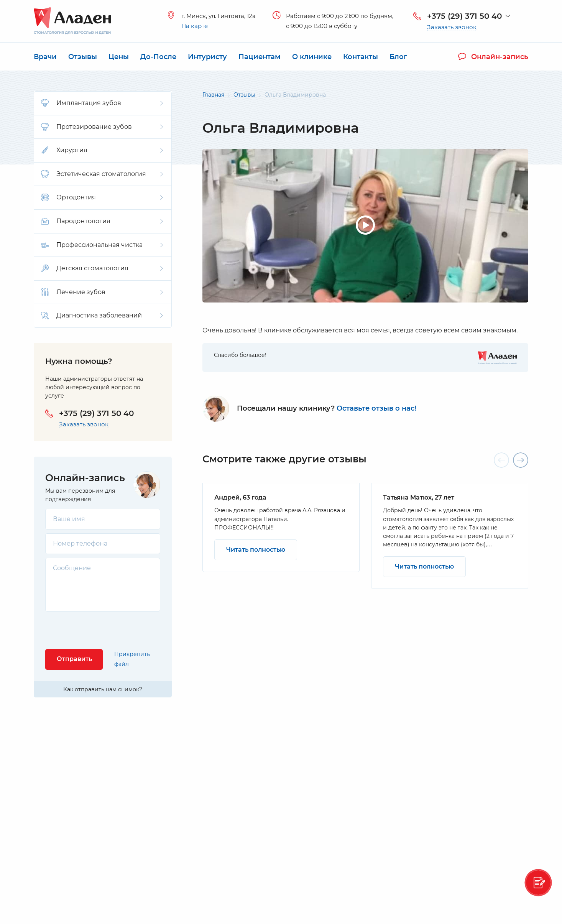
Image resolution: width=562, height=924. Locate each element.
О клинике (312, 57)
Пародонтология (102, 221)
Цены (119, 57)
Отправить (74, 659)
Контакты (361, 57)
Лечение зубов (102, 292)
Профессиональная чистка (102, 245)
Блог (398, 57)
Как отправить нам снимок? (103, 689)
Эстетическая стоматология (102, 174)
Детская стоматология (102, 268)
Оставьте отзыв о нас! (376, 409)
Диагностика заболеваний (102, 316)
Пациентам (260, 57)
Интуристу (207, 57)
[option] (281, 527)
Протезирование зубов (102, 127)
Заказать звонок (452, 27)
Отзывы (83, 57)
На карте (195, 26)
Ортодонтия (102, 197)
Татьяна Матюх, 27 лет (419, 497)
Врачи (45, 57)
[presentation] (104, 630)
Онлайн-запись (493, 57)
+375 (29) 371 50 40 (464, 16)
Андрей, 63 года (240, 497)
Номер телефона (80, 543)
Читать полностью (256, 550)
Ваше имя (69, 519)
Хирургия (102, 150)
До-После (158, 57)
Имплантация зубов (102, 103)
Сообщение (72, 568)
